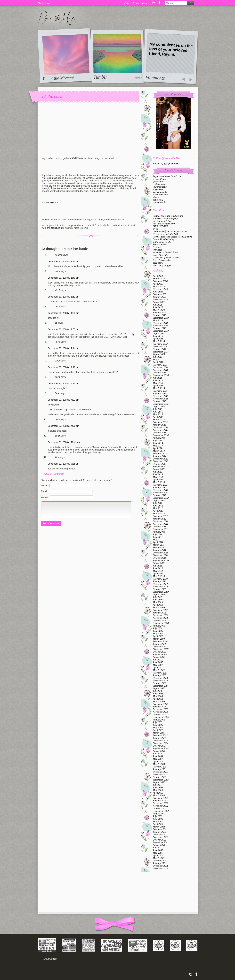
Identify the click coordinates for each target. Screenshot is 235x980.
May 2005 (158, 727)
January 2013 (160, 487)
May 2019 (158, 320)
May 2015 (158, 414)
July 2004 (158, 754)
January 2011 (160, 550)
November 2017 (161, 346)
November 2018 (161, 326)
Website (45, 497)
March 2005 (159, 733)
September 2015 (161, 404)
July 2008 (158, 628)
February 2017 (160, 365)
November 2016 (161, 370)
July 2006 (158, 691)
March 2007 (159, 670)
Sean (57, 393)
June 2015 (158, 412)
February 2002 (160, 829)
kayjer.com (158, 189)
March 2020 (159, 310)
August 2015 (159, 406)
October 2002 (160, 808)
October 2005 (160, 714)
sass (52, 202)
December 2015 (161, 396)
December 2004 (161, 741)
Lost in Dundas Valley (164, 239)
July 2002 (158, 816)
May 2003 (158, 790)
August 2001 (159, 845)
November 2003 (161, 774)
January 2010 (160, 581)
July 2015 (158, 409)
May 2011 (158, 540)
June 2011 (158, 537)
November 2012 (161, 493)
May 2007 (158, 665)
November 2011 (161, 524)
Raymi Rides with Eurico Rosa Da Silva (172, 237)
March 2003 (159, 795)
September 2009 (161, 592)
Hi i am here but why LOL (166, 234)
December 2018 (161, 323)
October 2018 (160, 328)
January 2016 (160, 393)
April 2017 (158, 362)
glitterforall (159, 182)
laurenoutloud (160, 187)
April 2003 (158, 793)
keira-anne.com (161, 195)
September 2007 (161, 654)
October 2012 (160, 495)
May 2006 (158, 696)
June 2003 (158, 788)
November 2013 (161, 461)
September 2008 (161, 623)
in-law (61, 228)
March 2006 (159, 701)
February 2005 (160, 735)
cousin (54, 228)
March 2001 (159, 858)
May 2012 (158, 508)
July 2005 (158, 722)
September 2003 (161, 780)
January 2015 (160, 425)
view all (138, 78)
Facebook (159, 3)
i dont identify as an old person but (170, 231)
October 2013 (160, 464)
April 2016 (158, 386)
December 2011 (161, 521)
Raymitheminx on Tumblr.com (167, 176)
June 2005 (158, 725)
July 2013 (158, 472)
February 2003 (160, 798)
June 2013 (158, 474)
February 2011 (160, 547)
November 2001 (161, 837)
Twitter (154, 3)
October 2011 (160, 527)
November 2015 (161, 399)
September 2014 (161, 435)
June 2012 (158, 506)
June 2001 (158, 850)
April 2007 (158, 667)
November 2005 (161, 712)
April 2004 (158, 761)
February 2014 (160, 453)
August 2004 (159, 751)
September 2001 (161, 842)
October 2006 (160, 683)
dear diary (158, 263)
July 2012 (158, 503)
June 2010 (158, 568)
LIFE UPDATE (160, 226)
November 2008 (161, 618)
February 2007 (160, 673)
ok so (155, 229)
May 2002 (158, 821)
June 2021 (158, 292)
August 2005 (159, 720)
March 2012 (159, 513)
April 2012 (158, 511)
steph (57, 290)
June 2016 (158, 380)
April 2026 (158, 276)
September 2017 (161, 352)
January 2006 (160, 707)
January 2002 (160, 832)
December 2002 (161, 803)
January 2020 (160, 313)
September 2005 (161, 717)
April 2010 (158, 574)
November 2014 (161, 430)
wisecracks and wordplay (165, 218)
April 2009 (158, 605)
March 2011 (159, 545)
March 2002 (159, 827)
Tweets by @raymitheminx (166, 164)
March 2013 (159, 482)
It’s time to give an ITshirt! (166, 258)
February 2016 (160, 391)
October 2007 (160, 652)
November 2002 (161, 806)
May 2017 (158, 360)
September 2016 (161, 375)
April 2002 (158, 824)
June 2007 (158, 662)
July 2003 (158, 785)
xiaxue (156, 197)
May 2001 (158, 853)
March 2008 (159, 639)
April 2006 (158, 699)
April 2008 (158, 636)
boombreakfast (160, 202)
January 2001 (160, 863)
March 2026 (159, 279)
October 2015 (160, 401)
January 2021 (160, 297)
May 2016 (158, 383)
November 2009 (161, 587)
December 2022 (161, 289)
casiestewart (159, 184)
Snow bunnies (160, 245)
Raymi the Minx (58, 18)
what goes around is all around (168, 216)
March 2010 (159, 576)
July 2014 (158, 440)
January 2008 (160, 644)
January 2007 (160, 675)
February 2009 (160, 610)
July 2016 (158, 378)
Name (45, 485)
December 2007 (161, 647)
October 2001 (160, 840)
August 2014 (159, 438)
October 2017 (160, 349)
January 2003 (160, 801)
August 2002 (159, 814)
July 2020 (158, 305)
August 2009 (159, 594)
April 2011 (158, 542)
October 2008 (160, 620)
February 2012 (160, 516)
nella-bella (158, 200)
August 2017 (159, 354)
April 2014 (158, 448)
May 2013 (158, 477)
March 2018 (159, 341)
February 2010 (160, 579)
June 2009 (158, 600)
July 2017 (158, 357)
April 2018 (158, 339)
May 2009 (158, 602)
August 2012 (159, 500)
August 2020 (159, 302)
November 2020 (161, 299)
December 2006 (161, 678)
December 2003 (161, 772)
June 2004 (158, 756)
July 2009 (158, 597)
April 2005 (158, 730)
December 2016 (161, 367)
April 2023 (158, 284)
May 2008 (158, 634)
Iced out (157, 247)
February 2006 (160, 704)
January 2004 (160, 769)
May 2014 (158, 446)
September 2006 (161, 686)
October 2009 (160, 589)
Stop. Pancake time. (163, 260)
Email (45, 491)
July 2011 (158, 534)
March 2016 (159, 388)
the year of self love (162, 221)
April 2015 (158, 417)
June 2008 (158, 631)
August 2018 (159, 333)
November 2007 (161, 649)
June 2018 (158, 336)
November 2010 (161, 555)
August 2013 (159, 469)
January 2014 (160, 456)
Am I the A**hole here (164, 224)
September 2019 (161, 318)
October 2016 (160, 373)
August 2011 (159, 532)
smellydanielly (160, 192)
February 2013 (160, 485)
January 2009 (160, 613)
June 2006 (158, 694)
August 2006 (159, 688)
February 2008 (160, 641)
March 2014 (159, 451)
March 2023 (159, 286)
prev (183, 80)
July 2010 (158, 566)
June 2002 (158, 819)
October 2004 (160, 746)
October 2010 (160, 558)
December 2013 (161, 459)
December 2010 (161, 553)
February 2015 (160, 422)
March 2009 (159, 607)
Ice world (158, 250)
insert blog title (160, 255)
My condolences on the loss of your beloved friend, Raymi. (171, 49)
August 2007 (159, 657)
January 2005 (160, 738)
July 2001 (158, 848)
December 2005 (161, 709)
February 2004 (160, 767)
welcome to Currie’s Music (166, 252)
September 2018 (161, 331)
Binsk (57, 436)
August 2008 (159, 626)
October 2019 (160, 315)
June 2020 (158, 307)
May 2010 (158, 571)
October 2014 (160, 433)
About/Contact (45, 3)
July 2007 (158, 660)
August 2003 (159, 782)
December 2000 (161, 866)
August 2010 (159, 563)
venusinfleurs (159, 179)
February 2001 (160, 861)
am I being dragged (162, 265)
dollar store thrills (162, 242)
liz (56, 323)
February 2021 (160, 294)
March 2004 (159, 764)
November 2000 (161, 868)
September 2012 (161, 498)
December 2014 (161, 427)
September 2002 (161, 811)
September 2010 (161, 560)
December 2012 (161, 490)
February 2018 (160, 344)
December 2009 (161, 584)
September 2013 (161, 467)
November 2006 (161, 681)
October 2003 (160, 777)
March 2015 (159, 420)
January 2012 (160, 519)
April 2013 (158, 480)
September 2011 (161, 529)
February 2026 (160, 281)
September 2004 (161, 748)
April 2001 (158, 855)
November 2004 (161, 743)
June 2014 (158, 443)
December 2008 (161, 615)
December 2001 (161, 835)
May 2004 (158, 759)
